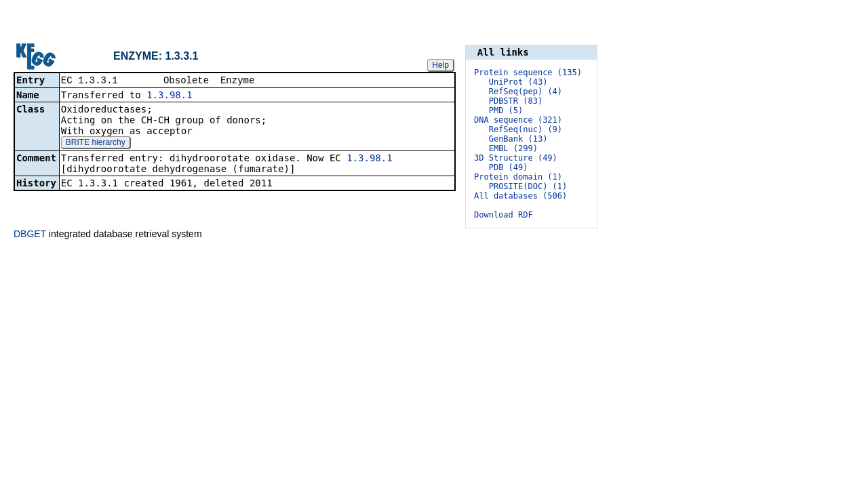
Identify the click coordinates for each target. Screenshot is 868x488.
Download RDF (504, 215)
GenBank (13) (518, 139)
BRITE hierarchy (96, 143)
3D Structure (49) (516, 158)
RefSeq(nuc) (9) (526, 129)
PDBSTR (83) (516, 101)
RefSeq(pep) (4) (526, 91)
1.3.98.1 (169, 96)
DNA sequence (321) (518, 120)
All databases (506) (520, 196)
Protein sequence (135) (528, 73)
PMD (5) (506, 110)
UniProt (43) (518, 82)
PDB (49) (509, 167)
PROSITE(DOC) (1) (528, 186)
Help (440, 64)
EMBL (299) (513, 148)
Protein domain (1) (518, 177)
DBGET (30, 234)
